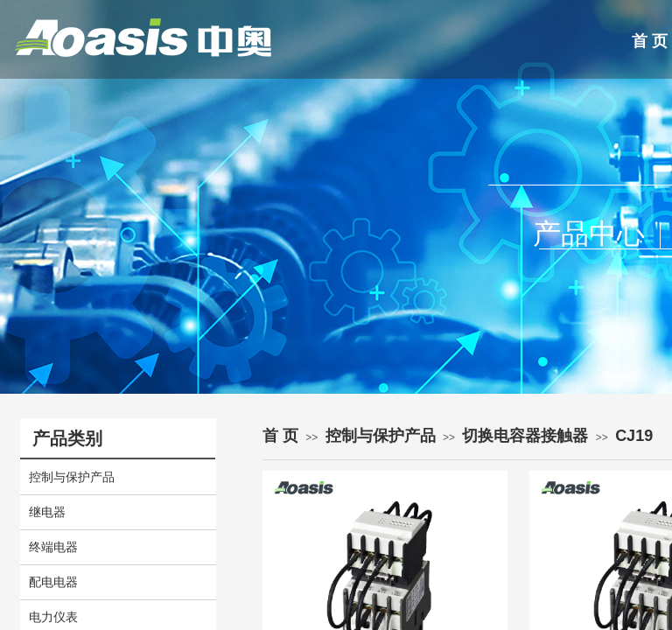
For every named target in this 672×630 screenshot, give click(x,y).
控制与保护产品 (381, 436)
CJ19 (634, 436)
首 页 (280, 436)
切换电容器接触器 (525, 436)
